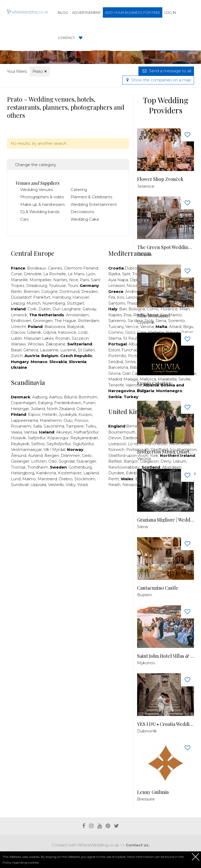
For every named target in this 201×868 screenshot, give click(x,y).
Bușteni (144, 595)
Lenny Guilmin (153, 792)
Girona (114, 373)
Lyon (91, 274)
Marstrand (47, 479)
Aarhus (56, 397)
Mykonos (146, 663)
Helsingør (20, 409)
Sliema (115, 338)
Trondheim (38, 467)
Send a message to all (166, 71)
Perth (114, 479)
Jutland (38, 409)
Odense (84, 409)
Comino (116, 332)
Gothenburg (80, 467)
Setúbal (116, 362)
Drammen (71, 455)
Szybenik (146, 322)
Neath (114, 485)
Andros (132, 291)
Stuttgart (75, 303)
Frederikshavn (68, 403)
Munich (33, 303)
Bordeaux (36, 268)
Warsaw (18, 344)
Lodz (83, 332)
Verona (144, 459)
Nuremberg (54, 303)
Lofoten (39, 461)
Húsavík (18, 438)
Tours (73, 285)
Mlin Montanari (153, 316)
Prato (40, 71)
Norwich (116, 449)
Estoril (114, 350)
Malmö (29, 479)
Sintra (130, 362)
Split (126, 274)
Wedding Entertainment (94, 204)
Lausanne (49, 350)
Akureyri (64, 432)
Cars (24, 219)
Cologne (49, 291)
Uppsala (38, 485)
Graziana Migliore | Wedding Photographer (166, 520)
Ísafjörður (37, 438)
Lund (16, 479)
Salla (37, 426)
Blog (63, 12)
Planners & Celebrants (91, 197)
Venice (132, 327)
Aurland (35, 455)
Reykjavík (20, 444)
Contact (66, 38)
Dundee (116, 473)
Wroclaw (36, 344)
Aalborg (40, 397)
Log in (170, 12)
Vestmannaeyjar (26, 449)
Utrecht (18, 327)
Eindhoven (21, 321)
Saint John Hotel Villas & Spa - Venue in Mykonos (166, 656)
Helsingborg (23, 473)
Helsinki (49, 414)
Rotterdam (89, 321)
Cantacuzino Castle (158, 588)
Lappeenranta (24, 420)
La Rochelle (55, 274)
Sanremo (117, 321)
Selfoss (38, 444)
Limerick (19, 315)
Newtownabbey (124, 467)
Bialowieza (55, 327)
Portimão (117, 356)
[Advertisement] (102, 507)
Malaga (131, 379)
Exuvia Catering (154, 383)
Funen (89, 403)
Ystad (82, 485)
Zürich (17, 356)
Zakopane (56, 344)
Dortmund (69, 291)
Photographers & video (42, 197)
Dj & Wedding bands (40, 212)
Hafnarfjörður (86, 432)
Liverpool (117, 444)
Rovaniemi (21, 426)
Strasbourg (37, 285)
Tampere (75, 426)
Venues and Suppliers (37, 183)
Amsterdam (77, 315)
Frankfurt (42, 297)
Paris (85, 280)
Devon (115, 438)
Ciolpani (145, 254)
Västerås (56, 485)
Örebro (66, 479)
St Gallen (86, 350)
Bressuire (146, 799)
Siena (142, 527)
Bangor (131, 461)
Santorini (117, 303)
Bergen (52, 455)
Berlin (16, 291)
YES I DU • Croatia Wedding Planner (166, 724)
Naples (115, 315)
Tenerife (116, 385)
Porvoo (81, 420)
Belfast (115, 461)
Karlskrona (46, 473)
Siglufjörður (83, 444)
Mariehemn (51, 420)
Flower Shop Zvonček (160, 179)
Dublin (45, 309)
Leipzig (18, 303)
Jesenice (146, 186)
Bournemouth (122, 432)
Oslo (53, 461)
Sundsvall (20, 485)
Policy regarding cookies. (21, 862)
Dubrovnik (147, 731)
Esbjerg (45, 403)
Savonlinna (54, 426)
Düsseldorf (21, 297)
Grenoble (33, 274)
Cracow (18, 332)
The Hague (65, 321)
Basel (16, 350)
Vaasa (16, 432)
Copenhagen (24, 403)
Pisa (128, 315)
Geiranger (20, 461)
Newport (131, 485)
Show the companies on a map (158, 80)
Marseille (19, 280)
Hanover (81, 297)
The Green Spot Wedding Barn (166, 247)
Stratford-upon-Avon (128, 455)
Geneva (31, 350)
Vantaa (31, 432)
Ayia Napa (118, 280)
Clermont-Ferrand (81, 268)
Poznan (63, 338)
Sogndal (67, 461)
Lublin (16, 338)
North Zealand (61, 409)
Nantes (60, 280)
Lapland (91, 473)
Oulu (68, 420)
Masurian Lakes (39, 338)
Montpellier (41, 280)
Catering (79, 190)
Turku (91, 426)
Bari (123, 309)
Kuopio (85, 414)
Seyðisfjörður (59, 444)
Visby (71, 485)
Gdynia (50, 332)
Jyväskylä (68, 414)
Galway (89, 309)
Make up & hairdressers (42, 204)
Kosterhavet (70, 473)
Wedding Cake (85, 219)
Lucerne (68, 350)
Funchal (129, 350)
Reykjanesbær (84, 438)
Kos (120, 297)
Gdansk (34, 332)
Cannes (55, 268)
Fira (112, 297)
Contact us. (138, 845)
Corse (16, 274)
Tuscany (116, 327)
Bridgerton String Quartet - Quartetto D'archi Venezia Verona (166, 452)
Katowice (67, 332)
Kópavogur (58, 438)
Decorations (82, 212)
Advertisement (86, 12)
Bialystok (76, 327)
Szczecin (80, 338)
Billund (70, 397)
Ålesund (19, 455)
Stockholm (85, 479)
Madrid (115, 379)
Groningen (43, 321)
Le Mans (76, 274)
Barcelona (118, 367)
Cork (32, 309)
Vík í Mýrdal (54, 449)
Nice (74, 280)
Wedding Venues (36, 190)
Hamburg (61, 297)
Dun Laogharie (67, 309)
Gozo (130, 332)
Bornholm (88, 397)
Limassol (116, 285)
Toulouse (57, 285)
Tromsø (18, 467)
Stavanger (86, 461)
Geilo (87, 455)
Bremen (32, 291)
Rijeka (114, 274)
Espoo (34, 414)
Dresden (90, 291)
